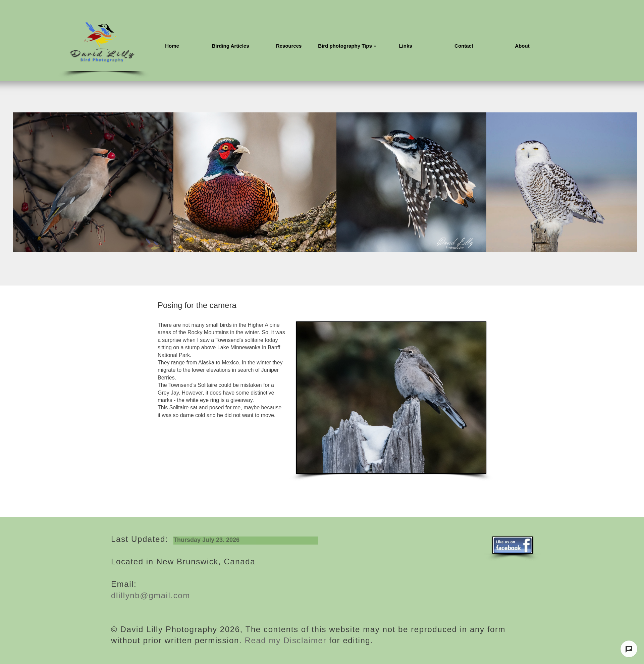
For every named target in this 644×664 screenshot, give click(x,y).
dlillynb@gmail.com (151, 595)
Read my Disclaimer (284, 640)
